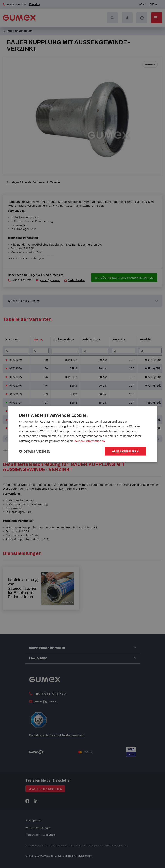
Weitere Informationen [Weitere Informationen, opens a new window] (90, 441)
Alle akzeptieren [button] (125, 451)
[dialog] (82, 434)
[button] (35, 451)
